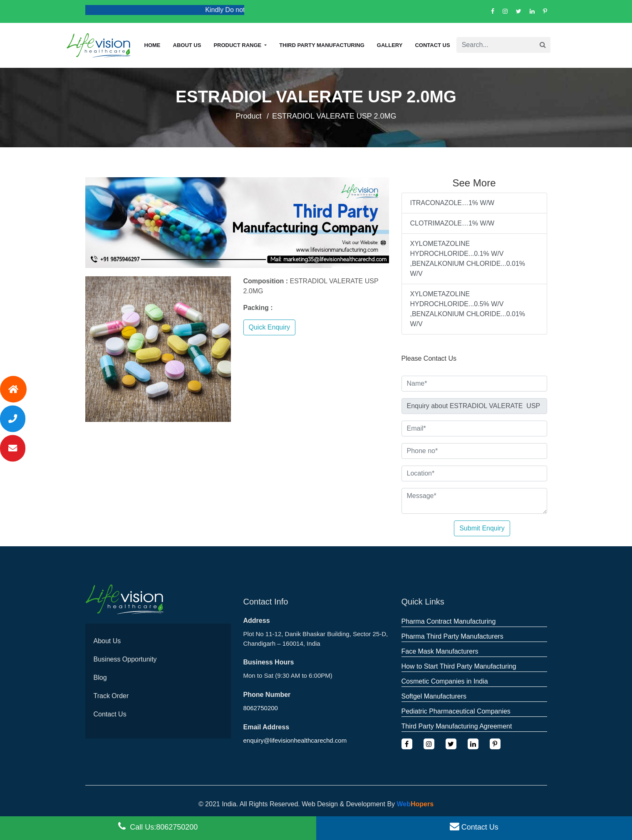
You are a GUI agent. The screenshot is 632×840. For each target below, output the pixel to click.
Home (152, 45)
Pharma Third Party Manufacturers (452, 636)
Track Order (111, 696)
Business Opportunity (125, 659)
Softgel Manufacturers (434, 696)
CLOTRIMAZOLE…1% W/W (452, 223)
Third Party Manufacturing (322, 45)
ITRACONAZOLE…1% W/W (452, 203)
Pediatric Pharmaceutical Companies (456, 711)
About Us (107, 641)
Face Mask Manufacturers (440, 651)
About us (187, 45)
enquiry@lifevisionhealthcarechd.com (295, 740)
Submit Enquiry (482, 528)
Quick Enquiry (270, 327)
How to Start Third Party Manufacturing (459, 666)
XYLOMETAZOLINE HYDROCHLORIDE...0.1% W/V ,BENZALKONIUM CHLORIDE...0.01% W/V (468, 259)
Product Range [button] (238, 45)
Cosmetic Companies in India (445, 681)
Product (249, 116)
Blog (100, 678)
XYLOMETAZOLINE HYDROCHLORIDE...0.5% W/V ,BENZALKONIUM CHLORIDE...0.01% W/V (468, 309)
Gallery (390, 45)
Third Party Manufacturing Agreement (457, 726)
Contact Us (432, 45)
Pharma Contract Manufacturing (449, 621)
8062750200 (261, 708)
